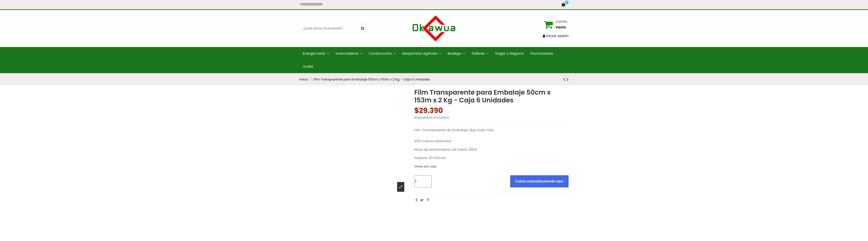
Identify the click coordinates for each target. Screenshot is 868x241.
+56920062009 (311, 4)
